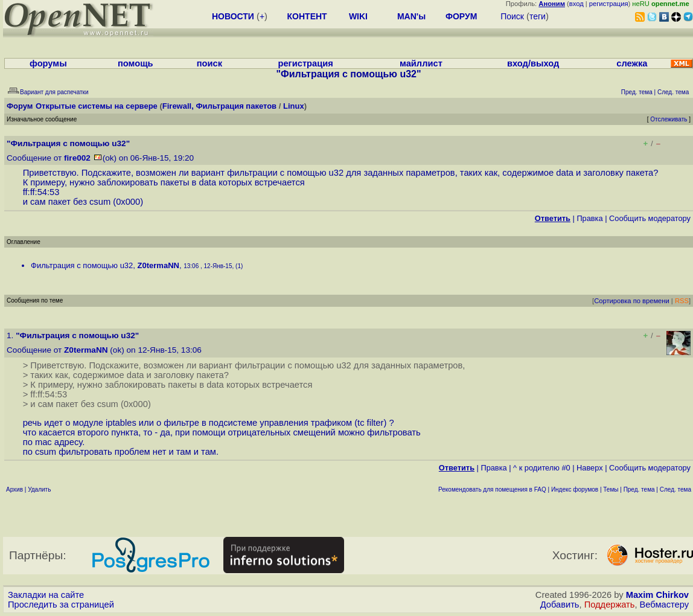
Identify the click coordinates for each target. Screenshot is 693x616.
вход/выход (533, 63)
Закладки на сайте (46, 595)
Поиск (512, 16)
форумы (48, 63)
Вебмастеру (664, 605)
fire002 (77, 158)
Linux (294, 106)
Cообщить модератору (650, 218)
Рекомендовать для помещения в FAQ (492, 489)
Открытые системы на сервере (97, 106)
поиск (209, 63)
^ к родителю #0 (542, 468)
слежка (632, 63)
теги (538, 16)
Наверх (590, 468)
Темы (611, 489)
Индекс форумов (575, 489)
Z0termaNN (158, 265)
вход (576, 4)
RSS (682, 301)
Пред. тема (639, 489)
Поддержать (610, 605)
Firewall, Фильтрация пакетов (219, 106)
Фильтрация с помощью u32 (82, 265)
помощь (136, 63)
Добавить (560, 605)
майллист (421, 63)
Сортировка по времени (632, 301)
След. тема (675, 489)
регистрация (609, 4)
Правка (589, 218)
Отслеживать (669, 119)
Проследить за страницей (61, 605)
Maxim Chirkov (657, 595)
